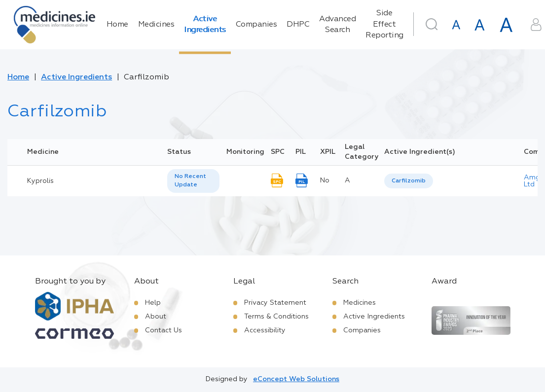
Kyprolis (40, 181)
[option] (409, 181)
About (156, 317)
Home (117, 25)
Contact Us (163, 330)
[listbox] (193, 181)
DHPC (298, 25)
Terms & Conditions (276, 317)
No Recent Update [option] (190, 181)
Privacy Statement (275, 303)
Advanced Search (337, 25)
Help (153, 303)
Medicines (156, 25)
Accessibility (265, 330)
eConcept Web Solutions (296, 379)
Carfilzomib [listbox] (409, 181)
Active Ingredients (205, 25)
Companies (256, 25)
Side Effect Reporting (384, 24)
